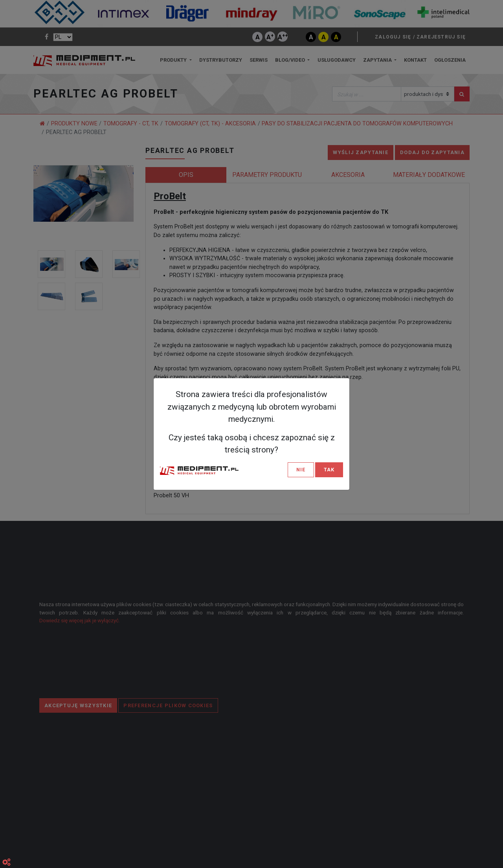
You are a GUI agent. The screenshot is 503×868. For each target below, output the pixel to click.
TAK (329, 470)
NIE (301, 470)
